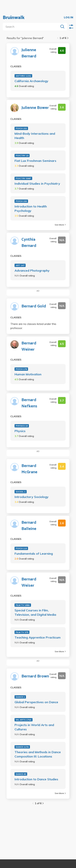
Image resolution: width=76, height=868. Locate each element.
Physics (20, 431)
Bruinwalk (14, 18)
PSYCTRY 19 (22, 156)
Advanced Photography (32, 271)
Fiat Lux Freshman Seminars (35, 161)
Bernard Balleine (29, 526)
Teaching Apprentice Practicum (38, 637)
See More (60, 225)
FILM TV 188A (23, 605)
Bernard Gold (34, 306)
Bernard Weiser (29, 583)
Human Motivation (28, 374)
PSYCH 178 (21, 369)
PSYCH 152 (21, 128)
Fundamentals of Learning (34, 554)
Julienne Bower (35, 108)
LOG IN (69, 18)
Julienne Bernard (29, 53)
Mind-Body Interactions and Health (35, 136)
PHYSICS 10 (22, 426)
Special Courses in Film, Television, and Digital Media (35, 612)
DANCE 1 (20, 697)
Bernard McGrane (29, 469)
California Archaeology (31, 81)
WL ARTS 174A (24, 720)
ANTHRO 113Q (23, 76)
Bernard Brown (35, 676)
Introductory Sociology (32, 497)
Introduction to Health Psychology (31, 209)
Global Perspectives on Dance (36, 702)
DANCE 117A (22, 747)
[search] (32, 27)
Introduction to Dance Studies (36, 779)
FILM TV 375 (22, 632)
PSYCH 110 (21, 548)
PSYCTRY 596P (23, 178)
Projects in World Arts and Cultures (34, 727)
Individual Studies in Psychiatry (37, 184)
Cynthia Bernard (29, 243)
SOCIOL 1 (21, 492)
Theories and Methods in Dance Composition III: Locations (38, 754)
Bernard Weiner (29, 347)
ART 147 (20, 265)
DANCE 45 (21, 774)
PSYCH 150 (21, 201)
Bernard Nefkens (29, 403)
